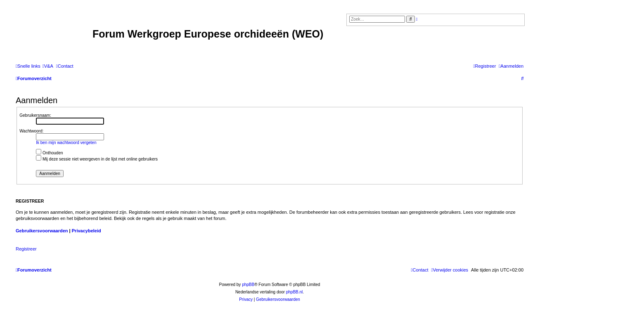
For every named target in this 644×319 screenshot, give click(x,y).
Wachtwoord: (31, 131)
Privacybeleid (86, 231)
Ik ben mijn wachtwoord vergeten (66, 143)
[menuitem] (48, 66)
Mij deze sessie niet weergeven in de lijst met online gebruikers (97, 159)
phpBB (248, 285)
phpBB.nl (295, 292)
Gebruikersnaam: (35, 115)
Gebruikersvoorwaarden (42, 231)
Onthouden (49, 153)
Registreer (26, 249)
